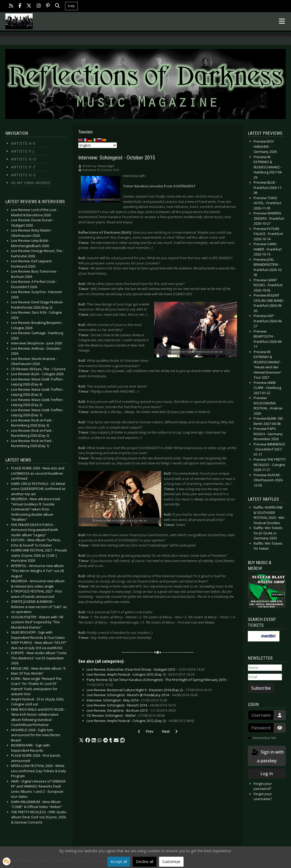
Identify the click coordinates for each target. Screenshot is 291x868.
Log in (267, 774)
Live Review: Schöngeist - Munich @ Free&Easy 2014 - (142, 695)
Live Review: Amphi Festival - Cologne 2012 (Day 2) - (140, 721)
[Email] (265, 677)
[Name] (265, 668)
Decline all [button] (145, 862)
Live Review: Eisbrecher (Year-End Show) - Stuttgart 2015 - (145, 669)
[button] (81, 740)
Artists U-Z (24, 175)
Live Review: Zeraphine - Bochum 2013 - (132, 710)
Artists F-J (23, 151)
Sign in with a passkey (267, 756)
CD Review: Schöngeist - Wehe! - (126, 715)
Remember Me (265, 738)
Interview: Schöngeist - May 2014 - (127, 700)
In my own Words (31, 183)
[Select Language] (98, 145)
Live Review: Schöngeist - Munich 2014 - (131, 705)
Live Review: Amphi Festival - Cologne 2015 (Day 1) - (140, 674)
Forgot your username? (263, 796)
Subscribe (261, 688)
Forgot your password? (263, 786)
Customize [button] (171, 862)
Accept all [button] (119, 862)
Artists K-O (24, 159)
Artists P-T (23, 167)
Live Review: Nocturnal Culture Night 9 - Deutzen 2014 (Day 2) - (149, 690)
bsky (71, 6)
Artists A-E (23, 143)
